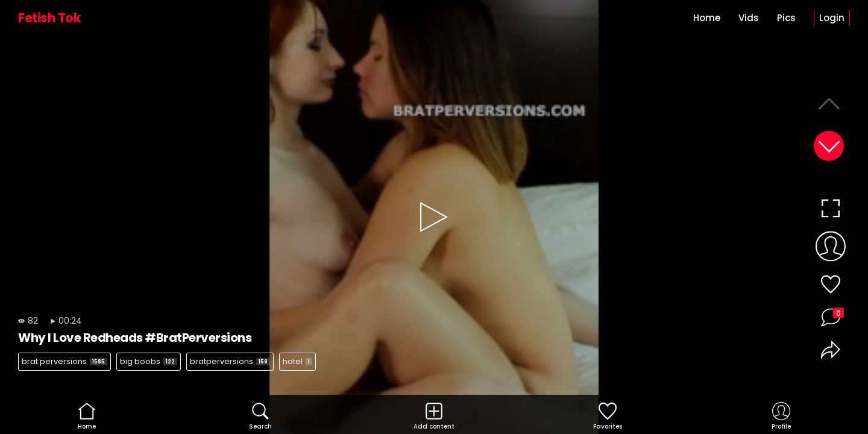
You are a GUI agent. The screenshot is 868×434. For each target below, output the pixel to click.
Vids (749, 18)
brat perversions (64, 361)
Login (832, 18)
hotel (297, 361)
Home (707, 18)
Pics (786, 18)
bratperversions (230, 361)
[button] (829, 146)
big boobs (149, 361)
